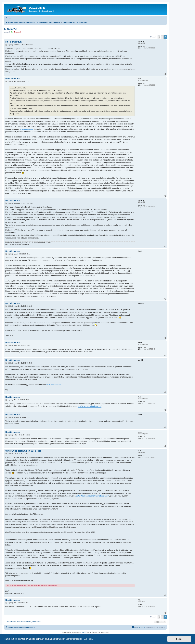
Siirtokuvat (11, 29)
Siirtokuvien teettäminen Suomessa (23, 451)
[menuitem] (8, 18)
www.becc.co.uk (26, 129)
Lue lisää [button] (88, 639)
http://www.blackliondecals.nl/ (90, 406)
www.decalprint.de (54, 385)
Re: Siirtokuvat (14, 42)
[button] (159, 37)
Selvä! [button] (179, 639)
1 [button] (162, 37)
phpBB (84, 632)
